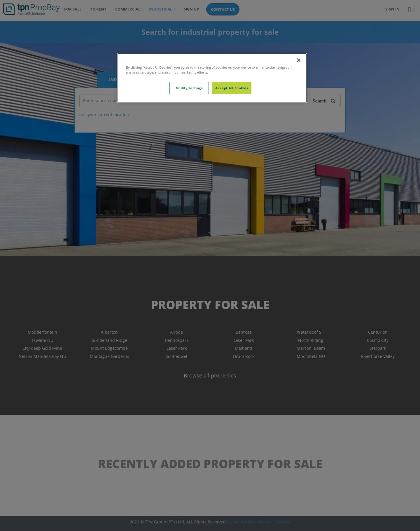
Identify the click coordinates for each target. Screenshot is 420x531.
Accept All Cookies (232, 88)
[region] (212, 78)
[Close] (299, 60)
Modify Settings (189, 88)
